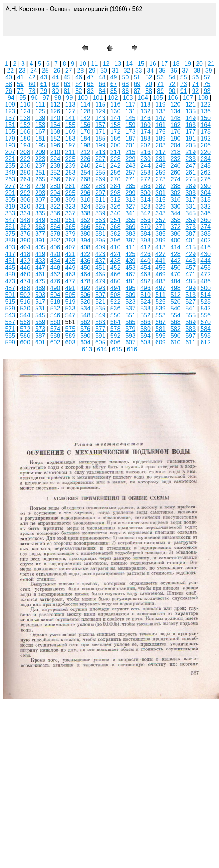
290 (206, 186)
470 (176, 274)
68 (126, 84)
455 (161, 268)
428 (176, 254)
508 (116, 295)
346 (206, 213)
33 (139, 70)
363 (40, 227)
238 (55, 166)
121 (190, 104)
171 (100, 132)
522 (116, 302)
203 (161, 145)
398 (145, 240)
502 (25, 295)
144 (116, 118)
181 (40, 138)
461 (40, 274)
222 (25, 159)
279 (40, 186)
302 (176, 193)
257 (130, 172)
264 (25, 179)
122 (206, 104)
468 (145, 274)
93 (207, 91)
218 (176, 152)
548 (85, 315)
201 (130, 145)
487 (10, 288)
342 (145, 213)
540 (176, 308)
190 (176, 138)
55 (184, 77)
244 (145, 166)
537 (130, 308)
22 (10, 70)
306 (25, 200)
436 (85, 261)
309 (70, 200)
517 (40, 302)
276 (206, 179)
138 (25, 118)
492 (85, 288)
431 (10, 261)
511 (161, 295)
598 (206, 336)
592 (116, 336)
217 (161, 152)
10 (83, 64)
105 (158, 98)
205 (190, 145)
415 (190, 247)
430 (206, 254)
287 (161, 186)
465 (100, 274)
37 (185, 70)
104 (143, 98)
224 (55, 159)
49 (114, 77)
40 (9, 77)
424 (116, 254)
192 (206, 138)
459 (10, 274)
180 (25, 138)
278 (25, 186)
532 (55, 308)
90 (172, 91)
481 (130, 281)
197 (70, 145)
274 (176, 179)
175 (161, 132)
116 (116, 104)
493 (100, 288)
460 (25, 274)
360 (206, 220)
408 (85, 247)
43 (44, 77)
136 (206, 111)
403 (10, 247)
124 (25, 111)
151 (10, 125)
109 (10, 104)
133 (161, 111)
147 (161, 118)
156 (85, 125)
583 (190, 329)
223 (40, 159)
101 (98, 98)
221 (10, 159)
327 (130, 206)
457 (190, 268)
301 (161, 193)
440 (145, 261)
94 (11, 98)
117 (130, 104)
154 (55, 125)
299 (130, 193)
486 (206, 281)
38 (197, 70)
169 (70, 132)
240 (85, 166)
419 (40, 254)
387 (190, 234)
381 (100, 234)
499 (190, 288)
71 (160, 84)
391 (40, 240)
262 (206, 172)
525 (161, 302)
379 (70, 234)
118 (145, 104)
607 (130, 342)
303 (190, 193)
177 (190, 132)
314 (145, 200)
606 (116, 342)
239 (70, 166)
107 (188, 98)
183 (70, 138)
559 (40, 322)
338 (85, 213)
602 (55, 342)
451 (100, 268)
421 (70, 254)
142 (85, 118)
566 (145, 322)
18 (176, 64)
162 (176, 125)
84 (102, 91)
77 (20, 91)
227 (100, 159)
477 (70, 281)
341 (130, 213)
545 (40, 315)
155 (70, 125)
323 (70, 206)
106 (173, 98)
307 (40, 200)
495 (130, 288)
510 (145, 295)
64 (79, 84)
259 (161, 172)
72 (172, 84)
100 (83, 98)
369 (130, 227)
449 (70, 268)
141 (70, 118)
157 (100, 125)
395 (100, 240)
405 (40, 247)
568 (176, 322)
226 (85, 159)
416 (206, 247)
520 (85, 302)
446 (25, 268)
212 (85, 152)
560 (55, 322)
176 (176, 132)
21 (211, 64)
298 (116, 193)
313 (130, 200)
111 (40, 104)
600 (25, 342)
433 (40, 261)
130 (116, 111)
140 (55, 118)
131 (130, 111)
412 (145, 247)
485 (190, 281)
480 (116, 281)
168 (55, 132)
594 (145, 336)
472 (206, 274)
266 (55, 179)
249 (10, 172)
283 (100, 186)
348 (25, 220)
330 (176, 206)
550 (116, 315)
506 (85, 295)
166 (25, 132)
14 (129, 64)
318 (206, 200)
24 (34, 70)
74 (196, 84)
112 (55, 104)
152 (25, 125)
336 (55, 213)
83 (90, 91)
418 (25, 254)
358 (176, 220)
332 (206, 206)
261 (190, 172)
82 (79, 91)
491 (70, 288)
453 (130, 268)
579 (130, 329)
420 (55, 254)
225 (70, 159)
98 (58, 98)
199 (100, 145)
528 (206, 302)
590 (85, 336)
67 (114, 84)
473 (10, 281)
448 (55, 268)
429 (190, 254)
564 (116, 322)
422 (85, 254)
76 (9, 91)
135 (190, 111)
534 (85, 308)
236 (25, 166)
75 (207, 84)
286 (145, 186)
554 (176, 315)
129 (100, 111)
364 (55, 227)
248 (206, 166)
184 (85, 138)
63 (67, 84)
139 (40, 118)
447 (40, 268)
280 (55, 186)
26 (57, 70)
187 (130, 138)
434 (55, 261)
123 (10, 111)
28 (80, 70)
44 (56, 77)
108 (203, 98)
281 (70, 186)
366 (85, 227)
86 (126, 91)
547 (70, 315)
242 (116, 166)
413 (161, 247)
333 (10, 213)
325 (100, 206)
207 (10, 152)
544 (25, 315)
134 (176, 111)
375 (10, 234)
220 (206, 152)
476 (55, 281)
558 (25, 322)
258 (145, 172)
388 (206, 234)
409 (100, 247)
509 (130, 295)
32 (127, 70)
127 (70, 111)
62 (56, 84)
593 (130, 336)
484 (176, 281)
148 (176, 118)
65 (90, 84)
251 (40, 172)
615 (117, 349)
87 (137, 91)
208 (25, 152)
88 (149, 91)
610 (176, 342)
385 (161, 234)
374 (206, 227)
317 (190, 200)
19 (188, 64)
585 (10, 336)
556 (206, 315)
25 (45, 70)
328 (145, 206)
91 (184, 91)
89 (160, 91)
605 (100, 342)
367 (100, 227)
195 (40, 145)
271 (130, 179)
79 (44, 91)
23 (22, 70)
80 (56, 91)
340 (116, 213)
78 (32, 91)
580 (145, 329)
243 (130, 166)
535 (100, 308)
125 (40, 111)
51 (137, 77)
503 (40, 295)
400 (176, 240)
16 (153, 64)
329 (161, 206)
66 (102, 84)
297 (100, 193)
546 (55, 315)
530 (25, 308)
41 (20, 77)
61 (44, 84)
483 (161, 281)
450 (85, 268)
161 (161, 125)
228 (116, 159)
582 (176, 329)
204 (176, 145)
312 (116, 200)
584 (206, 329)
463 (70, 274)
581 (161, 329)
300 (145, 193)
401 (190, 240)
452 (116, 268)
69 (137, 84)
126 (55, 111)
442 (176, 261)
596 (176, 336)
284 (116, 186)
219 (190, 152)
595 (161, 336)
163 (190, 125)
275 (190, 179)
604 (85, 342)
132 (145, 111)
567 (161, 322)
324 (85, 206)
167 (40, 132)
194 (25, 145)
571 (10, 329)
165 (10, 132)
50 (126, 77)
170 (85, 132)
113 (70, 104)
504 (55, 295)
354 (116, 220)
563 (100, 322)
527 (190, 302)
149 (190, 118)
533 (70, 308)
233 (190, 159)
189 (161, 138)
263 (10, 179)
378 (55, 234)
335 (40, 213)
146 (145, 118)
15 (141, 64)
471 (190, 274)
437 (100, 261)
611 (190, 342)
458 (206, 268)
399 (161, 240)
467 (130, 274)
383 (130, 234)
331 (190, 206)
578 (116, 329)
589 (70, 336)
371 (161, 227)
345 (190, 213)
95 (23, 98)
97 (46, 98)
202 (145, 145)
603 (70, 342)
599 (10, 342)
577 (100, 329)
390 (25, 240)
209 (40, 152)
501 (10, 295)
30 (104, 70)
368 (116, 227)
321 (40, 206)
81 (67, 91)
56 (196, 77)
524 (145, 302)
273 (161, 179)
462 (55, 274)
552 (145, 315)
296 (85, 193)
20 (199, 64)
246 (176, 166)
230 (145, 159)
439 (130, 261)
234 (206, 159)
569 (190, 322)
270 (116, 179)
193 (10, 145)
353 (100, 220)
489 (40, 288)
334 (25, 213)
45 (67, 77)
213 (100, 152)
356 (145, 220)
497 (161, 288)
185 (100, 138)
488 (25, 288)
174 (145, 132)
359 (190, 220)
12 (106, 64)
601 (40, 342)
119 (161, 104)
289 (190, 186)
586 (25, 336)
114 (85, 104)
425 (130, 254)
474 (25, 281)
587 (40, 336)
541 (190, 308)
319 (10, 206)
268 (85, 179)
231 (161, 159)
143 (100, 118)
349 (40, 220)
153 (40, 125)
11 (95, 64)
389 (10, 240)
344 (176, 213)
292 (25, 193)
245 (161, 166)
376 (25, 234)
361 (10, 227)
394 (85, 240)
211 (70, 152)
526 (176, 302)
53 (160, 77)
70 (149, 84)
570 (206, 322)
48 (102, 77)
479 (100, 281)
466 (116, 274)
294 (55, 193)
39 (209, 70)
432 (25, 261)
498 (176, 288)
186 (116, 138)
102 (113, 98)
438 (116, 261)
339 (100, 213)
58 (9, 84)
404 (25, 247)
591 (100, 336)
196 (55, 145)
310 (85, 200)
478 (85, 281)
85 (114, 91)
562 (85, 322)
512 (176, 295)
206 (206, 145)
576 (85, 329)
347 (10, 220)
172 (116, 132)
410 (116, 247)
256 (116, 172)
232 (176, 159)
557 (10, 322)
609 (161, 342)
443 (190, 261)
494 (116, 288)
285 (130, 186)
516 (25, 302)
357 (161, 220)
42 (32, 77)
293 (40, 193)
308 (55, 200)
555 (190, 315)
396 (116, 240)
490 (55, 288)
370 (145, 227)
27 (69, 70)
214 (116, 152)
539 (161, 308)
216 (145, 152)
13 (118, 64)
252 (55, 172)
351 (70, 220)
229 (130, 159)
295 (70, 193)
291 (10, 193)
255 (100, 172)
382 (116, 234)
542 (206, 308)
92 (196, 91)
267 (70, 179)
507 (100, 295)
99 (70, 98)
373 (190, 227)
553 (161, 315)
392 (55, 240)
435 (70, 261)
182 (55, 138)
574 (55, 329)
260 (176, 172)
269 (100, 179)
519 (70, 302)
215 (130, 152)
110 (25, 104)
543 (10, 315)
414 (176, 247)
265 (40, 179)
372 (176, 227)
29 (92, 70)
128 (85, 111)
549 (100, 315)
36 (174, 70)
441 (161, 261)
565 (130, 322)
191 (190, 138)
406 (55, 247)
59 (20, 84)
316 (176, 200)
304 (206, 193)
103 (128, 98)
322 (55, 206)
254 (85, 172)
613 (87, 349)
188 (145, 138)
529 (10, 308)
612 (206, 342)
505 (70, 295)
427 (161, 254)
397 (130, 240)
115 (100, 104)
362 (25, 227)
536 (116, 308)
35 (162, 70)
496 (145, 288)
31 (115, 70)
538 (145, 308)
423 (100, 254)
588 (55, 336)
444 (206, 261)
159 (130, 125)
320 (25, 206)
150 (206, 118)
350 (55, 220)
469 (161, 274)
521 (100, 302)
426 (145, 254)
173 (130, 132)
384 (145, 234)
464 (85, 274)
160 (145, 125)
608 (145, 342)
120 (176, 104)
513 (190, 295)
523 (130, 302)
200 (116, 145)
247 (190, 166)
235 (10, 166)
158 (116, 125)
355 (130, 220)
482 (145, 281)
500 (206, 288)
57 (207, 77)
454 (145, 268)
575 (70, 329)
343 (161, 213)
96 (34, 98)
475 (40, 281)
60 (32, 84)
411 (130, 247)
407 (70, 247)
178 (206, 132)
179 (10, 138)
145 (130, 118)
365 (70, 227)
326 (116, 206)
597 (190, 336)
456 (176, 268)
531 (40, 308)
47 (90, 77)
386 (176, 234)
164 (206, 125)
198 (85, 145)
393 (70, 240)
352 (85, 220)
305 (10, 200)
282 (85, 186)
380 (85, 234)
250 (25, 172)
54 (172, 77)
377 (40, 234)
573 (40, 329)
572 (25, 329)
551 (130, 315)
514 (206, 295)
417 (10, 254)
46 (79, 77)
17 (165, 64)
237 (40, 166)
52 (149, 77)
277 (10, 186)
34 (151, 70)
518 (55, 302)
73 (184, 84)
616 (132, 349)
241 (100, 166)
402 (206, 240)
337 (70, 213)
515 (10, 302)
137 (10, 118)
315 (161, 200)
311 (100, 200)
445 (10, 268)
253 (70, 172)
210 (55, 152)
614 (102, 349)
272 (145, 179)
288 (176, 186)
